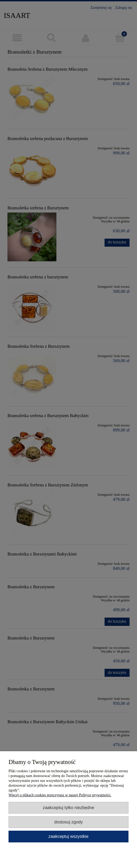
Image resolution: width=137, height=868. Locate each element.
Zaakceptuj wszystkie (68, 836)
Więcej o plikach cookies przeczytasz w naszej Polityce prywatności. (60, 795)
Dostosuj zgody (68, 822)
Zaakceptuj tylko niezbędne (68, 807)
